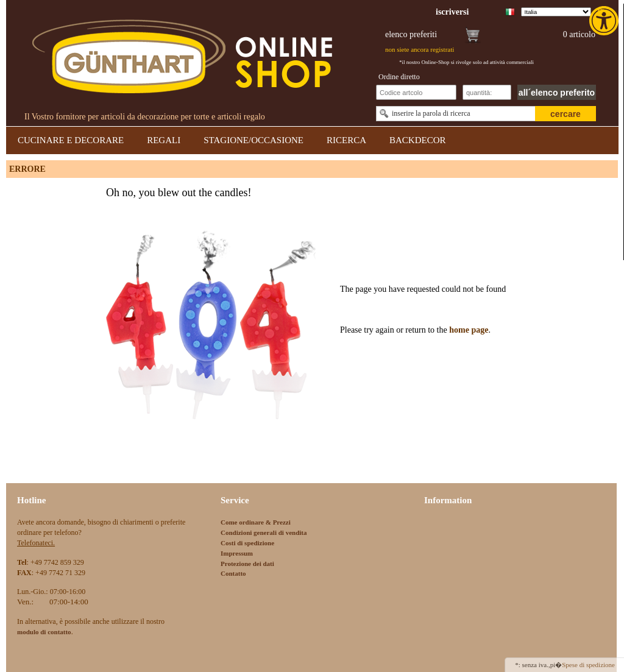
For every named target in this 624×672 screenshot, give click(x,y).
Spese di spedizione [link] (588, 665)
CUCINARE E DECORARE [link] (71, 140)
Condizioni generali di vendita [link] (264, 532)
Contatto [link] (233, 573)
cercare (565, 114)
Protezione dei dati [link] (247, 564)
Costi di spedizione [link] (247, 543)
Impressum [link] (237, 553)
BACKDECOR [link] (418, 140)
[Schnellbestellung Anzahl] (487, 92)
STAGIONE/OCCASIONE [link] (253, 140)
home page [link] (468, 330)
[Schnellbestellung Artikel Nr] (416, 92)
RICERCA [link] (346, 140)
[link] (605, 21)
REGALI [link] (164, 140)
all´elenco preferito (557, 93)
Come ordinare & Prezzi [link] (256, 522)
